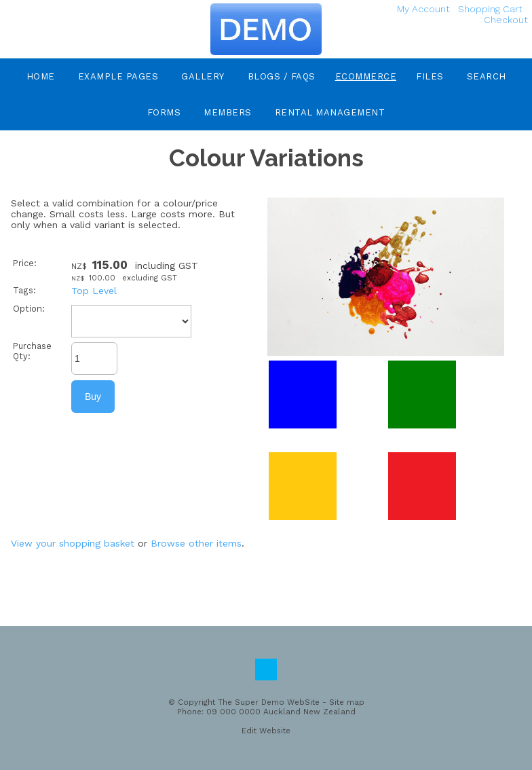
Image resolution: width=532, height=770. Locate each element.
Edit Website (266, 731)
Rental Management (330, 112)
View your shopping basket (73, 543)
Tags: (24, 290)
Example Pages (118, 76)
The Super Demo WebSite (269, 702)
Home (41, 76)
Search (487, 76)
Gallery (203, 76)
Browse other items (196, 543)
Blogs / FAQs (282, 76)
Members (228, 112)
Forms (164, 112)
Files (430, 76)
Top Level (94, 291)
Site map (347, 702)
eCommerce (366, 76)
